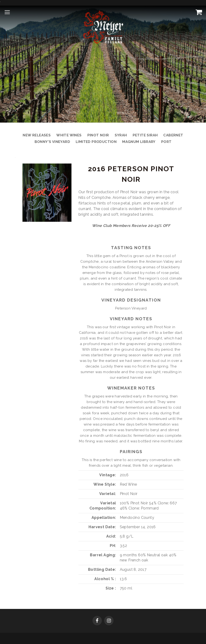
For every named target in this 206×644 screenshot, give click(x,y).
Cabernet (173, 135)
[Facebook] (97, 621)
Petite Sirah (145, 135)
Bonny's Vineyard (52, 142)
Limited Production (96, 142)
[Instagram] (109, 621)
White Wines (69, 135)
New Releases (37, 135)
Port (166, 142)
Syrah (121, 135)
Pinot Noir (98, 135)
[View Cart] (198, 12)
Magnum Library (139, 142)
